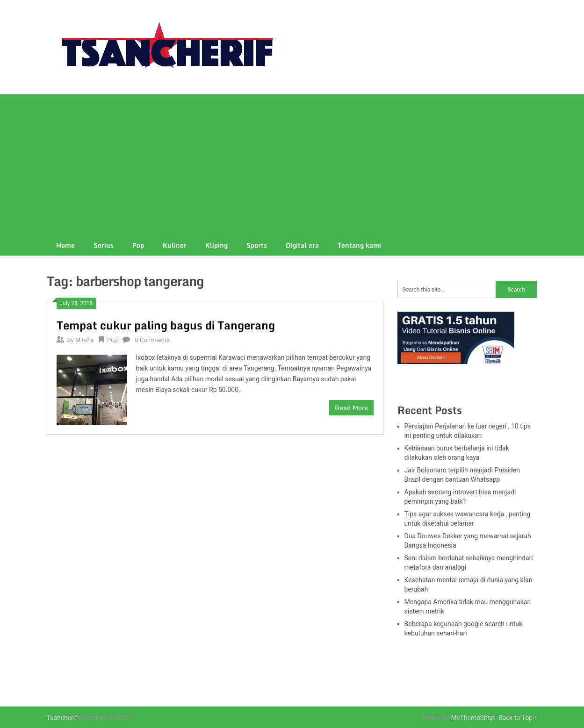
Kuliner (175, 245)
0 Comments (152, 340)
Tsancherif (62, 718)
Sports (257, 245)
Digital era (302, 245)
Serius (104, 245)
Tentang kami (359, 245)
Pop (138, 245)
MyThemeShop (473, 718)
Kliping (216, 245)
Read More (351, 408)
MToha (85, 340)
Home (65, 245)
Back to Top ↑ (518, 718)
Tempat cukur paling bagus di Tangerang (166, 325)
